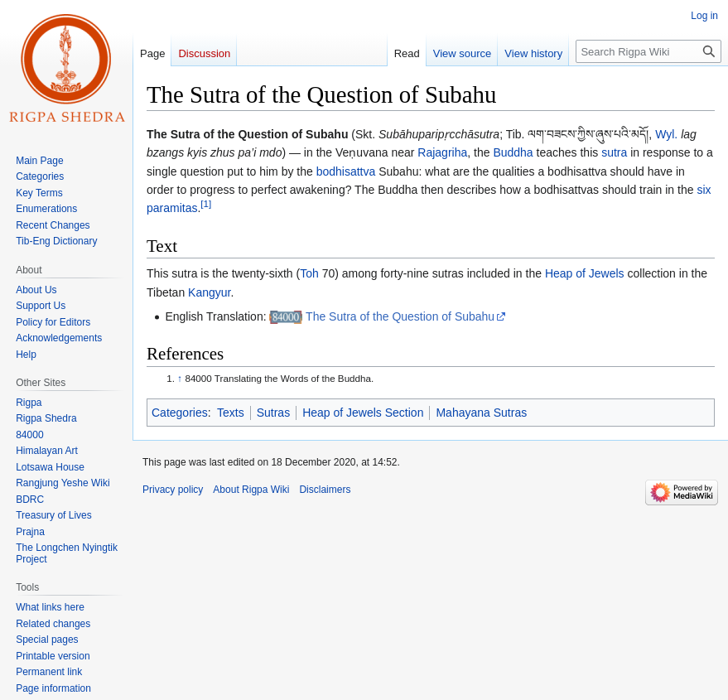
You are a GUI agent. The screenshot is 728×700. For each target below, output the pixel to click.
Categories (180, 413)
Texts (231, 413)
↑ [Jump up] (180, 378)
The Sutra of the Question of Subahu (400, 316)
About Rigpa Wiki (251, 490)
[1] (206, 204)
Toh (309, 273)
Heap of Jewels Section (363, 413)
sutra (614, 152)
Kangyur (209, 292)
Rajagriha (442, 152)
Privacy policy (173, 490)
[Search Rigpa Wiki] (648, 51)
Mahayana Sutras (481, 413)
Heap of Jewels (585, 273)
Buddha (513, 152)
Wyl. (666, 134)
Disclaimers (325, 490)
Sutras (273, 413)
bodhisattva (346, 171)
